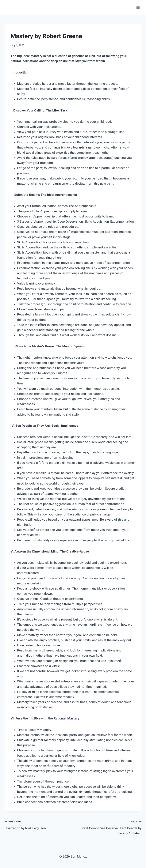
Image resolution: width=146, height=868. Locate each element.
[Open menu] (138, 8)
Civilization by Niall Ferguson (37, 824)
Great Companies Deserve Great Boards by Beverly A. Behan (109, 827)
